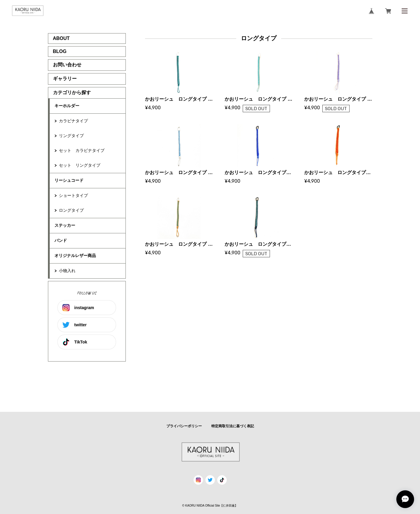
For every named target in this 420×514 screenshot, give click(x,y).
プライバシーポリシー (184, 426)
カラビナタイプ (73, 121)
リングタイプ (71, 136)
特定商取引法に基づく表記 (233, 426)
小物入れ (67, 271)
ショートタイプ (73, 195)
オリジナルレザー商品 (75, 256)
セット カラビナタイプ (82, 150)
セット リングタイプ (80, 165)
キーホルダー (67, 106)
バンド (61, 240)
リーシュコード (69, 180)
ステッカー (65, 225)
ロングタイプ (71, 210)
